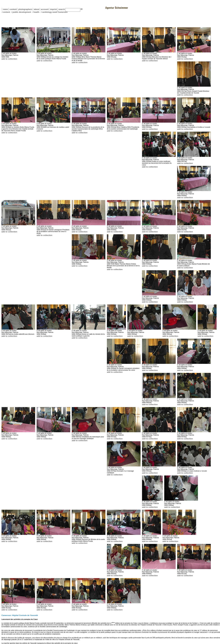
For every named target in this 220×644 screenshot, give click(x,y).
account (44, 9)
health (36, 12)
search (62, 9)
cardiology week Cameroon (55, 12)
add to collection (9, 59)
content (13, 9)
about (36, 9)
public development (22, 12)
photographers (25, 9)
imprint (53, 9)
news (5, 9)
